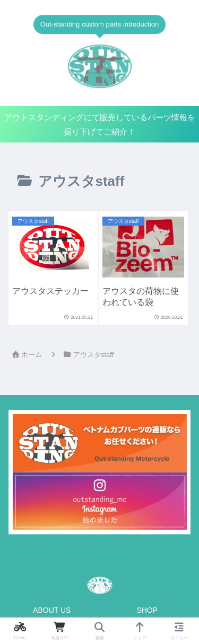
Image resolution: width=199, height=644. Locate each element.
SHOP (147, 610)
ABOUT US (52, 610)
